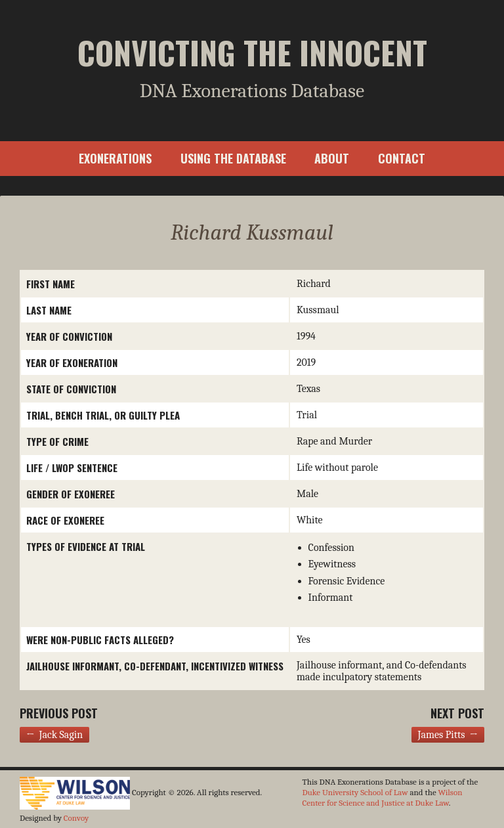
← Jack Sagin (54, 735)
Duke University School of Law (355, 792)
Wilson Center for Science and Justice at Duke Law (383, 797)
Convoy (76, 818)
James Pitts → (448, 735)
